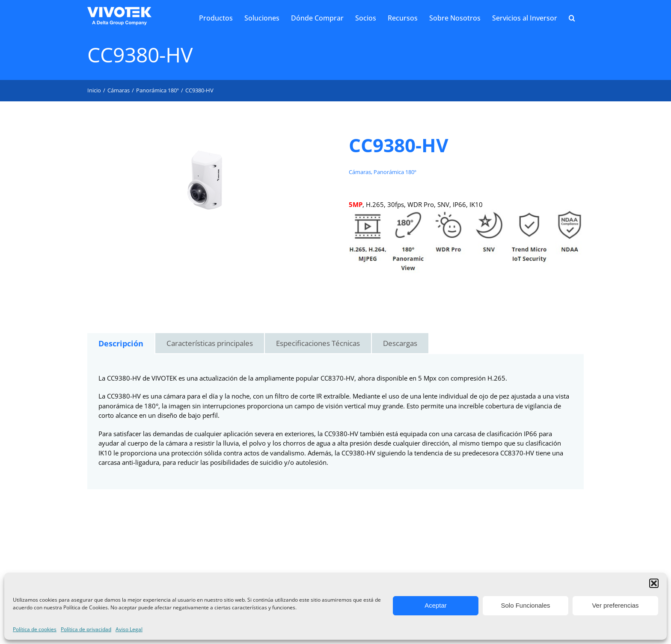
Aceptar (436, 605)
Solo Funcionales (525, 605)
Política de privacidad (86, 629)
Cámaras (360, 172)
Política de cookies (35, 629)
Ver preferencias (615, 605)
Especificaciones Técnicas (318, 343)
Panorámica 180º (395, 172)
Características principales (210, 343)
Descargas (400, 343)
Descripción (121, 343)
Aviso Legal (129, 629)
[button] (654, 583)
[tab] (121, 344)
